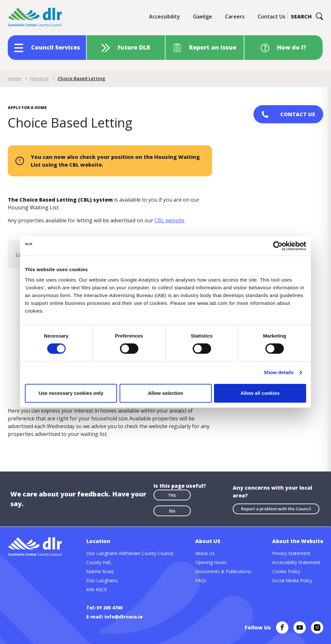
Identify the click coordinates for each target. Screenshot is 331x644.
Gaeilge (203, 17)
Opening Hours (211, 562)
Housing (39, 78)
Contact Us (272, 17)
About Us (205, 553)
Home (14, 78)
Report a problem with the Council (276, 509)
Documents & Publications (223, 571)
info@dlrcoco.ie (123, 617)
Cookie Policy (286, 571)
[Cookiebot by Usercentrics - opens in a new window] (278, 246)
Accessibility (165, 17)
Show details (279, 372)
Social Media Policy (292, 580)
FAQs (201, 580)
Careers (235, 17)
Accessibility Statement (296, 562)
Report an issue (213, 47)
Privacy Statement (291, 553)
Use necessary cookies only (71, 393)
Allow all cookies (260, 393)
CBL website (169, 220)
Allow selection (165, 393)
